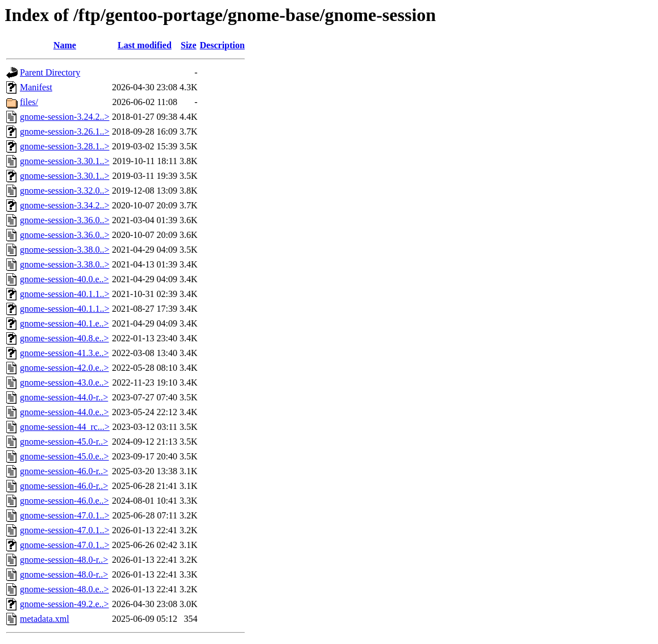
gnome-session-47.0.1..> (64, 515)
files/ (29, 102)
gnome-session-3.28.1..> (64, 146)
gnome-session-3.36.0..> (64, 220)
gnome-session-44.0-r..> (64, 397)
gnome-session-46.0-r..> (64, 471)
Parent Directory (50, 72)
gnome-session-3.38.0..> (64, 250)
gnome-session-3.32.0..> (64, 191)
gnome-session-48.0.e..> (64, 589)
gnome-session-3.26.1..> (64, 131)
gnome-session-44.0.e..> (64, 412)
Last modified (145, 45)
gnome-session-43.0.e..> (64, 382)
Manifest (36, 87)
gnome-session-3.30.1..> (64, 161)
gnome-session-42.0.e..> (64, 368)
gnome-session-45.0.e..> (64, 456)
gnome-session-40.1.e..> (64, 323)
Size (189, 45)
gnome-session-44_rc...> (65, 427)
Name (65, 45)
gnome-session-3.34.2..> (64, 205)
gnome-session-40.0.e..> (64, 279)
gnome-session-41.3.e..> (64, 353)
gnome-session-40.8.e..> (64, 338)
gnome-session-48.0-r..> (64, 560)
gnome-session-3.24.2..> (64, 117)
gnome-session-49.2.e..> (64, 604)
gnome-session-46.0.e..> (64, 501)
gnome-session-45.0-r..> (64, 442)
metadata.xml (45, 619)
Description (222, 45)
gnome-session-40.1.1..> (64, 294)
